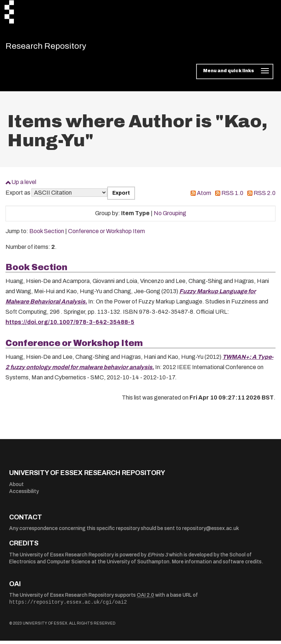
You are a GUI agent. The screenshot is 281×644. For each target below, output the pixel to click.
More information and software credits (217, 565)
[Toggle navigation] (235, 75)
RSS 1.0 (232, 196)
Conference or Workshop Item (106, 234)
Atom (204, 196)
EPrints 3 (158, 558)
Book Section (47, 234)
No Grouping (170, 216)
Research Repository (57, 48)
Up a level (24, 185)
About (16, 488)
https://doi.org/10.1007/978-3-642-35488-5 (70, 325)
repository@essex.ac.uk (211, 532)
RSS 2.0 (265, 196)
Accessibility (24, 495)
